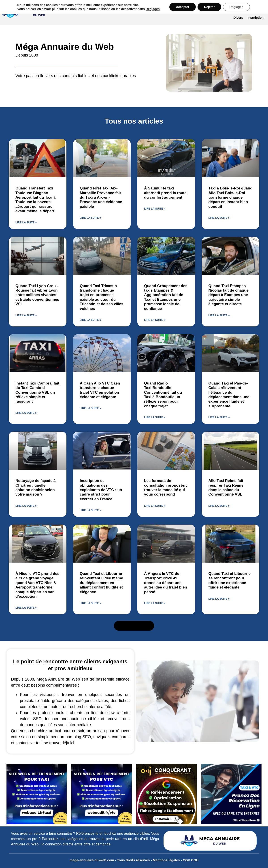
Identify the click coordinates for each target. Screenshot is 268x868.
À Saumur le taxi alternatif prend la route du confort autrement (165, 193)
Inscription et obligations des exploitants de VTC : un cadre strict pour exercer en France (101, 490)
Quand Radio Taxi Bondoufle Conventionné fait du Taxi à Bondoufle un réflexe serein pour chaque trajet (163, 395)
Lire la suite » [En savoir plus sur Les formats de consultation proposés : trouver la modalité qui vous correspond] (155, 506)
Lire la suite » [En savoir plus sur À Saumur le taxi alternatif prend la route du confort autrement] (155, 209)
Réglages (152, 9)
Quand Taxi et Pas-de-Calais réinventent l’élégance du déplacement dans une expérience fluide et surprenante (229, 395)
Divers (238, 18)
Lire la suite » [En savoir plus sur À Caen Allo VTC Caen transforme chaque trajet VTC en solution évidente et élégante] (90, 408)
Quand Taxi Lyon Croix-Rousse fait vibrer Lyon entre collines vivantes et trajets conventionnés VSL (37, 295)
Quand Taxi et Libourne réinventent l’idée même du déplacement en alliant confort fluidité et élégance (102, 583)
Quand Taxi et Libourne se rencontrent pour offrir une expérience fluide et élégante (230, 580)
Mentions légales (167, 860)
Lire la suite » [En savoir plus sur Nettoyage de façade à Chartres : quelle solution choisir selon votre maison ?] (26, 506)
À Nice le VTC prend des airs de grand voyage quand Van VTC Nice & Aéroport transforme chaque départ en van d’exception (37, 585)
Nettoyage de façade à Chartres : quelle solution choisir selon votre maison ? (36, 488)
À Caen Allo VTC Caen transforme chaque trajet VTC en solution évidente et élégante (100, 390)
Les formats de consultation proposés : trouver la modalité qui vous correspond (166, 488)
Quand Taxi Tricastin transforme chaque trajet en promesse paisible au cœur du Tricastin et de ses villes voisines (102, 297)
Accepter (182, 7)
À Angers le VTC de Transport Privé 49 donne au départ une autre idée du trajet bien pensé (166, 583)
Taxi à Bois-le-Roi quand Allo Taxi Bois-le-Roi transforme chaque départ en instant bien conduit (231, 197)
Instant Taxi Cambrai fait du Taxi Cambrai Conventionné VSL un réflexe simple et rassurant (37, 392)
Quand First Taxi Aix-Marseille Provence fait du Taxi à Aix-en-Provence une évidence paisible (101, 197)
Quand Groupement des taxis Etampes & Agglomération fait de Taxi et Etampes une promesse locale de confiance (166, 297)
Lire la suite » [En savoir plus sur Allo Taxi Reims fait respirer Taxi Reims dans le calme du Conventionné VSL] (219, 506)
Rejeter (209, 7)
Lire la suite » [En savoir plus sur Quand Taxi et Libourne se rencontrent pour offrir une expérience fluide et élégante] (219, 599)
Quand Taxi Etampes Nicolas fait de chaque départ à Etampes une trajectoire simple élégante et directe (229, 295)
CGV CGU (191, 860)
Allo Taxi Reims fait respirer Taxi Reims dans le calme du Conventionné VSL (226, 488)
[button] (134, 626)
